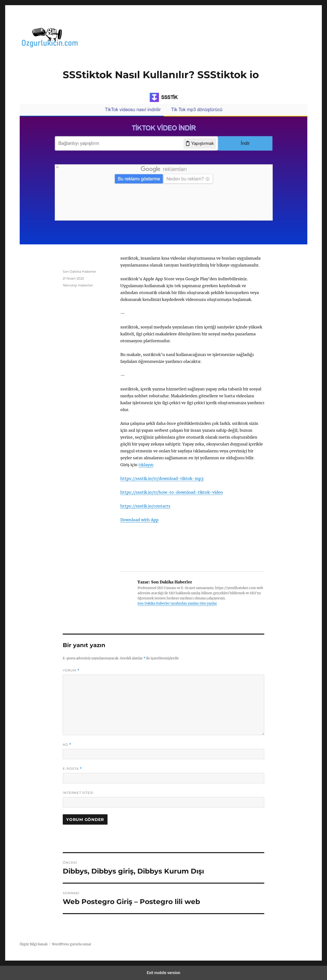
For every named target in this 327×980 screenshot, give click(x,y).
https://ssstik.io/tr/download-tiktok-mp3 (162, 478)
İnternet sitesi (78, 793)
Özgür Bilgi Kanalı (34, 944)
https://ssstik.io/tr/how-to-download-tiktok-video (172, 492)
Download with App (139, 520)
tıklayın (146, 465)
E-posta (72, 769)
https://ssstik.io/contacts (145, 506)
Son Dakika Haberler (79, 271)
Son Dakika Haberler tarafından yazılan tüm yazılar (177, 603)
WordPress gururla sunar (72, 944)
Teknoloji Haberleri (78, 285)
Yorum (71, 670)
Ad (67, 745)
